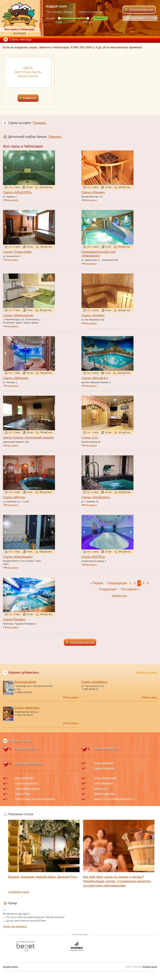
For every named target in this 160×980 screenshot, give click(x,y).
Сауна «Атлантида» (105, 778)
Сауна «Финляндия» (18, 557)
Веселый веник (25, 682)
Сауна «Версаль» (27, 708)
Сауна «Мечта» (14, 497)
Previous (6, 168)
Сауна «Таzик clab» (105, 794)
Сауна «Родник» (93, 192)
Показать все (119, 596)
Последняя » (130, 589)
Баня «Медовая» (25, 778)
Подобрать (101, 18)
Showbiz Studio (150, 967)
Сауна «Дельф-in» (95, 378)
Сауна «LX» (90, 438)
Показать (40, 123)
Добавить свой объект (146, 672)
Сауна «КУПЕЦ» (93, 557)
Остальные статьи (19, 892)
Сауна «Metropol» (16, 378)
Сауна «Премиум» (104, 768)
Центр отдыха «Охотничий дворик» (29, 438)
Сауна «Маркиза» (104, 763)
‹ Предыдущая (116, 583)
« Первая (96, 583)
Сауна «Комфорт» (95, 682)
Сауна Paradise (14, 619)
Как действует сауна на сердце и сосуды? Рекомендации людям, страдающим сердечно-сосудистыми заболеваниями (117, 881)
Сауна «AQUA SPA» (18, 192)
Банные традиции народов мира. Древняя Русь (43, 877)
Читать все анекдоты (15, 926)
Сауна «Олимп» (93, 315)
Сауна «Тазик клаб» (18, 252)
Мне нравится (13, 200)
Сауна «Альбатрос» (96, 497)
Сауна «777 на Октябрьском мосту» (114, 799)
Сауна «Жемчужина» (18, 315)
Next (52, 168)
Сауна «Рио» (23, 794)
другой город (19, 33)
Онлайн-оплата (10, 967)
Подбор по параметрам (91, 12)
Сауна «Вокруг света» (28, 788)
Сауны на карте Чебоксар (59, 12)
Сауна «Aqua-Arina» (27, 783)
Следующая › (109, 589)
